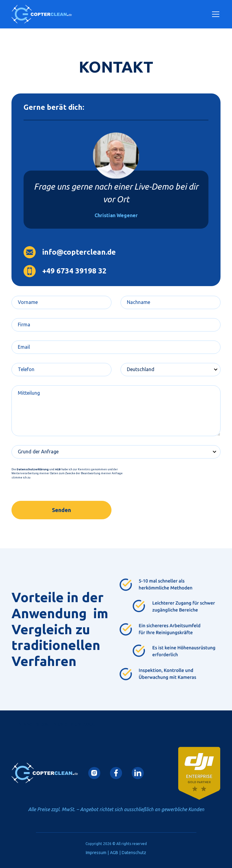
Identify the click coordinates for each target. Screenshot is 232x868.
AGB (114, 853)
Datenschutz (134, 853)
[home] (42, 14)
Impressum (96, 853)
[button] (214, 14)
